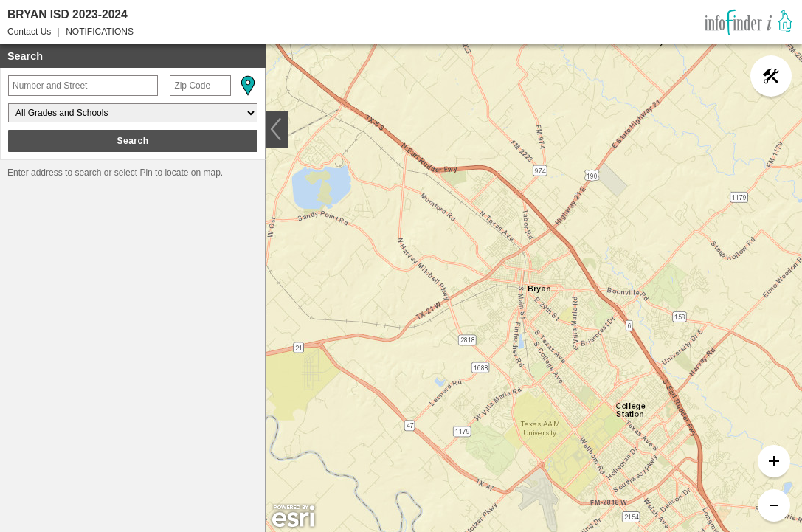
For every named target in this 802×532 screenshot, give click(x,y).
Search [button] (132, 141)
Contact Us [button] (29, 32)
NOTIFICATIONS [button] (100, 32)
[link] (749, 22)
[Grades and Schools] (133, 113)
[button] (247, 86)
